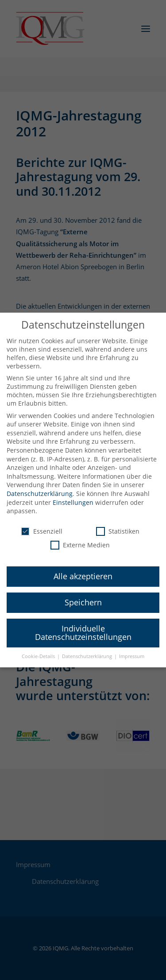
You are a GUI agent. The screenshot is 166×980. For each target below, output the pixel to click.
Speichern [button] (83, 597)
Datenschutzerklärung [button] (88, 651)
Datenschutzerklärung (40, 488)
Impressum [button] (132, 651)
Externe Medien (80, 539)
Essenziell (42, 525)
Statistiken (118, 525)
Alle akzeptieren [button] (83, 570)
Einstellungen (73, 496)
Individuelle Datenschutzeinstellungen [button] (83, 627)
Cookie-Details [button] (39, 651)
